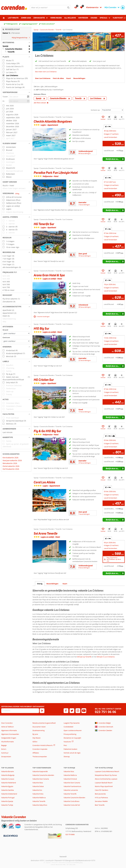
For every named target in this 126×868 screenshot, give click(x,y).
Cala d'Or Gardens (102, 790)
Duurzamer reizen (39, 727)
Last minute (13, 18)
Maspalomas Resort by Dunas (106, 775)
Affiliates (36, 753)
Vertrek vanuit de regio (72, 753)
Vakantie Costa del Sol (72, 805)
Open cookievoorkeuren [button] (73, 730)
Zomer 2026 (26, 18)
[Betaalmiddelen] (10, 836)
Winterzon (83, 18)
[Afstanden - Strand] (16, 333)
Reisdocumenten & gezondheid (44, 723)
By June (35, 734)
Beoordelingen (52, 584)
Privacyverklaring (70, 734)
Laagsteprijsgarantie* (30, 24)
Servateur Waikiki (101, 801)
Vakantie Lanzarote (71, 790)
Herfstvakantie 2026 (11, 469)
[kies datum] (19, 97)
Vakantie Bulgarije (8, 775)
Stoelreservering (39, 730)
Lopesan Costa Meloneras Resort (107, 771)
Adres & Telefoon (8, 727)
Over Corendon (7, 723)
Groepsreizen (6, 757)
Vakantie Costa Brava (71, 801)
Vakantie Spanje (7, 801)
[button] (16, 43)
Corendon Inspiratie (40, 749)
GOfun (35, 742)
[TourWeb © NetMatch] (63, 857)
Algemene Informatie (9, 730)
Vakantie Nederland (9, 783)
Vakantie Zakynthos (40, 805)
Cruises (94, 18)
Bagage (4, 745)
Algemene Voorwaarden (10, 734)
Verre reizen (56, 18)
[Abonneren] (42, 711)
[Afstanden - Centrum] (16, 341)
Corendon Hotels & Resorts (43, 745)
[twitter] (72, 711)
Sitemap (67, 757)
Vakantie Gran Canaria (41, 779)
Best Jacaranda (100, 794)
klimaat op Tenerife (84, 657)
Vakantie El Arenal (70, 779)
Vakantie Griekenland (9, 794)
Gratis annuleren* (48, 24)
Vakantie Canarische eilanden (43, 775)
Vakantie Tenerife (39, 801)
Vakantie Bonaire (8, 771)
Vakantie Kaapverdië (40, 771)
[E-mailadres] (20, 711)
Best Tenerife (100, 805)
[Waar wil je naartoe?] (50, 7)
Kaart (65, 584)
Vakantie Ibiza (38, 783)
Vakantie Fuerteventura (72, 786)
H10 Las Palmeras (101, 798)
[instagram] (78, 711)
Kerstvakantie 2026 (10, 458)
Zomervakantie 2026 (11, 466)
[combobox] (50, 7)
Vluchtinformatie (7, 742)
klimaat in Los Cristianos (106, 657)
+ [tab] (108, 127)
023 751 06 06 (105, 712)
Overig (40, 584)
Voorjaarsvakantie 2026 (12, 460)
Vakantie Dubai (38, 786)
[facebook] (66, 711)
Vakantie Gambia (8, 790)
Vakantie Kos (37, 790)
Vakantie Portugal (8, 798)
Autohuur (5, 753)
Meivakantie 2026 (10, 463)
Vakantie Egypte (7, 786)
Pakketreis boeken (70, 749)
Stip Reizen (37, 738)
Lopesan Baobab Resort (104, 783)
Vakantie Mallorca (39, 798)
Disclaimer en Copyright (72, 738)
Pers (65, 745)
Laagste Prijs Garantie (72, 723)
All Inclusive (70, 18)
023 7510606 (70, 834)
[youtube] (84, 711)
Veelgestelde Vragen (9, 738)
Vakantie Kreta (38, 794)
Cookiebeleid (68, 727)
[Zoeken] (68, 7)
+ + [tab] (110, 436)
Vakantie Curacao (8, 779)
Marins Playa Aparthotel (104, 786)
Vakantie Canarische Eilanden (74, 798)
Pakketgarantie (12, 24)
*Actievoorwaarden (40, 757)
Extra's (4, 749)
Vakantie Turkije (7, 805)
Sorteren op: (95, 110)
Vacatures (67, 742)
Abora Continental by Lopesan (106, 779)
